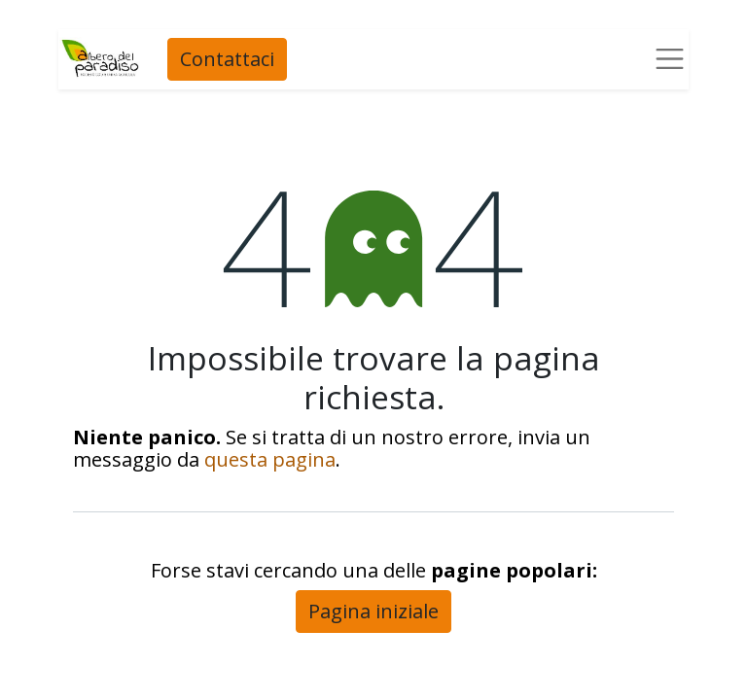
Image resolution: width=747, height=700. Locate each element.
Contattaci (226, 59)
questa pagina (270, 459)
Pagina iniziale (373, 611)
